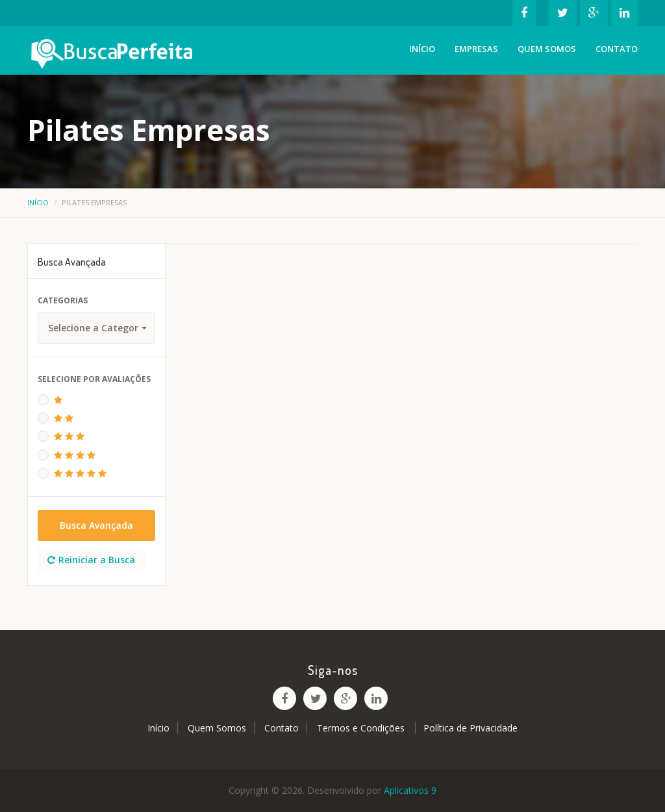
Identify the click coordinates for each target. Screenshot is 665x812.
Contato (617, 49)
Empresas (476, 49)
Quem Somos (547, 49)
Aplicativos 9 (410, 790)
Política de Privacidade (471, 728)
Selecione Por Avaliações (94, 379)
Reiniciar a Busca (91, 560)
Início (422, 49)
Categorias (63, 300)
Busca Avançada (96, 525)
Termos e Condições (362, 728)
